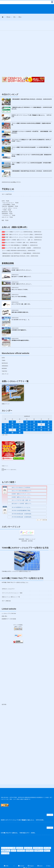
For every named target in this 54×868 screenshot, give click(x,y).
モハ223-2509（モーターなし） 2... (21, 312)
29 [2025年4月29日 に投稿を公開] (12, 425)
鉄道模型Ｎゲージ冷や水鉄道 (9, 611)
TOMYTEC (4, 363)
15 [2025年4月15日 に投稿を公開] (12, 419)
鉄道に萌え (5, 608)
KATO (3, 350)
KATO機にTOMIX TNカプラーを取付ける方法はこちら (15, 574)
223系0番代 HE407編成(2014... (19, 322)
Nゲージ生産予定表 (7, 186)
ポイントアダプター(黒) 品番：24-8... (21, 296)
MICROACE (5, 355)
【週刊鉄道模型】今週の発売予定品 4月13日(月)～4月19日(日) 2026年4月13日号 (32, 163)
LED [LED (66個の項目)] (14, 843)
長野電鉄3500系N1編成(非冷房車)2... (21, 332)
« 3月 (3, 427)
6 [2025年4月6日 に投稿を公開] (49, 414)
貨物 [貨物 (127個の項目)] (47, 843)
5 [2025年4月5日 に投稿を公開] (41, 414)
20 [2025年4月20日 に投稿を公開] (49, 419)
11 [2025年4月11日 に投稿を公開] (34, 416)
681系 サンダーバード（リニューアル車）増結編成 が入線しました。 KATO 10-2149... (23, 812)
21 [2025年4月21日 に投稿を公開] (5, 422)
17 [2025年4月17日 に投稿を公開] (27, 419)
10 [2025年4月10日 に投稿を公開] (27, 416)
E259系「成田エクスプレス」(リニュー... (22, 262)
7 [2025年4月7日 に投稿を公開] (5, 416)
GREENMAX (5, 358)
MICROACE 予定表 (7, 204)
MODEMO (4, 360)
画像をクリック (13, 386)
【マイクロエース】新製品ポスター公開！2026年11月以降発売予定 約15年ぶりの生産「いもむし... (31, 132)
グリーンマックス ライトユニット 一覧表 (12, 585)
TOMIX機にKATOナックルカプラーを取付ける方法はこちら (16, 563)
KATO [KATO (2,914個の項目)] (47, 840)
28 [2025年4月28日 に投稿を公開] (5, 425)
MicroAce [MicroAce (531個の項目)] (28, 840)
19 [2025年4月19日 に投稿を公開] (41, 419)
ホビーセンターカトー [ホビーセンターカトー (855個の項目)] (8, 840)
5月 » (7, 427)
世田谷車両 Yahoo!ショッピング (27, 531)
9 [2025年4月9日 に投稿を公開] (20, 416)
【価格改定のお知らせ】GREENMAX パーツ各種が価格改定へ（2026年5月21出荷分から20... (32, 100)
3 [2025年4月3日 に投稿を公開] (27, 414)
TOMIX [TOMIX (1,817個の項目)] (21, 843)
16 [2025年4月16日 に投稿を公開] (20, 419)
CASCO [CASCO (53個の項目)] (20, 840)
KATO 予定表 (5, 193)
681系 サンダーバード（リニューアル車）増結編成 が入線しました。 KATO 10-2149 (32, 108)
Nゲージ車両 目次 (6, 593)
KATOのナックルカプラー (8, 581)
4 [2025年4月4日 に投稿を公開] (34, 414)
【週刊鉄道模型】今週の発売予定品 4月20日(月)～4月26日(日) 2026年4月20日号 (32, 91)
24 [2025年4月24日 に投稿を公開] (27, 422)
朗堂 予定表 (5, 212)
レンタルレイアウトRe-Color (9, 605)
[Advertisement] (33, 19)
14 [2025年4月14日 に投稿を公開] (5, 419)
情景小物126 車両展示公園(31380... (20, 304)
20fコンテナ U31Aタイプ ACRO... (20, 281)
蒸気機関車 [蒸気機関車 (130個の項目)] (39, 843)
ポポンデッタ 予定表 (7, 209)
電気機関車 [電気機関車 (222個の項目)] (6, 843)
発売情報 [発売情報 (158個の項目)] (30, 843)
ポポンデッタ (5, 366)
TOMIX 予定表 (7, 202)
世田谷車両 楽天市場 (27, 533)
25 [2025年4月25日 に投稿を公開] (34, 422)
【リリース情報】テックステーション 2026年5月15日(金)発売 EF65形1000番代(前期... (31, 156)
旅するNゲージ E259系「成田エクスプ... (21, 269)
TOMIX (4, 352)
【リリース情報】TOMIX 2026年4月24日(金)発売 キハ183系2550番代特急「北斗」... (31, 140)
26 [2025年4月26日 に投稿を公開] (41, 422)
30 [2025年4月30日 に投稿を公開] (20, 425)
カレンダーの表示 (42, 512)
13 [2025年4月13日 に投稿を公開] (49, 416)
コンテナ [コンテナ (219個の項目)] (5, 845)
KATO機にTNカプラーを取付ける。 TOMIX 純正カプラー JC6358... (18, 825)
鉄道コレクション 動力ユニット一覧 (11, 589)
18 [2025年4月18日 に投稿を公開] (34, 419)
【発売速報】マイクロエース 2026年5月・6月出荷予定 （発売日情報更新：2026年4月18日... (32, 124)
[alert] (27, 462)
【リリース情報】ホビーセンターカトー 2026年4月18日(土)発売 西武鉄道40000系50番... (31, 147)
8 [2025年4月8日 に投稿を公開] (12, 416)
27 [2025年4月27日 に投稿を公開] (49, 422)
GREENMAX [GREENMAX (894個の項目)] (38, 840)
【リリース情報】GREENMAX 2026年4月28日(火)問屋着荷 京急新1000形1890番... (31, 116)
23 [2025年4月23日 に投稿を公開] (20, 422)
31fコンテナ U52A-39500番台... (19, 289)
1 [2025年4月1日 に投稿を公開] (12, 414)
